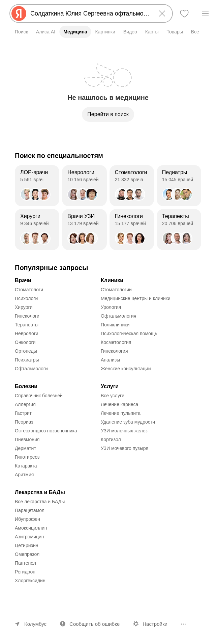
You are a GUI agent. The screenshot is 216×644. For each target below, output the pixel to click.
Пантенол (25, 563)
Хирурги (24, 307)
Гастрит (23, 413)
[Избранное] (184, 14)
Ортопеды (26, 351)
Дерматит (25, 448)
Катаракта (26, 466)
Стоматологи (29, 290)
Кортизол (111, 439)
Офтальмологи (31, 369)
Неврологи (27, 333)
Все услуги (113, 396)
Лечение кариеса (119, 404)
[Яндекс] (19, 14)
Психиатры (27, 360)
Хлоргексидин (30, 581)
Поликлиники (115, 325)
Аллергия (25, 404)
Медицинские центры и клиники (136, 298)
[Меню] (205, 14)
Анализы (110, 360)
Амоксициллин (31, 528)
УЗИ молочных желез (124, 431)
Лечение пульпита (121, 413)
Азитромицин (29, 537)
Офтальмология (118, 316)
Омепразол (27, 554)
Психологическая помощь (129, 333)
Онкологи (25, 342)
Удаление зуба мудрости (128, 422)
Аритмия (24, 475)
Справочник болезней (39, 396)
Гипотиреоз (27, 457)
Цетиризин (27, 545)
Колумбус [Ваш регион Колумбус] (35, 624)
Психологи (26, 298)
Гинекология (114, 351)
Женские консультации (126, 369)
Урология (111, 307)
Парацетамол (30, 510)
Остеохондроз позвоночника (46, 431)
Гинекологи (27, 316)
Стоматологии (116, 290)
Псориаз (24, 422)
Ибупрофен (27, 519)
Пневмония (27, 439)
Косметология (116, 342)
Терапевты (27, 325)
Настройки (155, 624)
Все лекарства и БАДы (40, 502)
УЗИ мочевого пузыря (125, 448)
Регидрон (25, 572)
